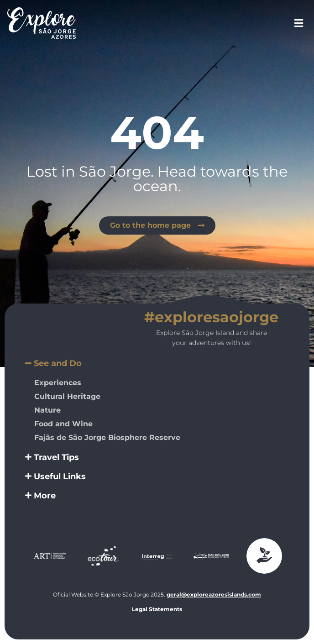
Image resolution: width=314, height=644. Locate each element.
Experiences (58, 383)
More (45, 496)
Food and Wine (63, 424)
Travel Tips (56, 457)
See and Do (58, 363)
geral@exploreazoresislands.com (214, 594)
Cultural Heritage (67, 396)
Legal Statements (157, 609)
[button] (157, 363)
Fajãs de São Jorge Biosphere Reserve (107, 437)
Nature (47, 410)
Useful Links (60, 476)
